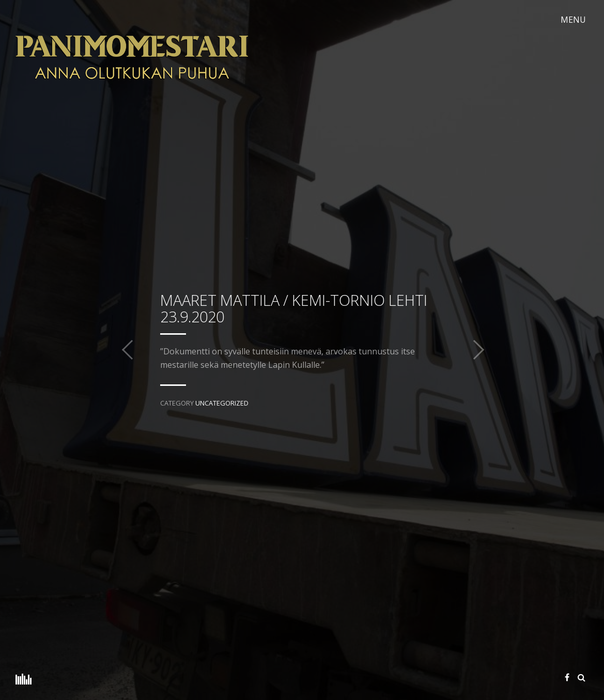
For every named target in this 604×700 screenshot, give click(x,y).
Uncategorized (222, 403)
